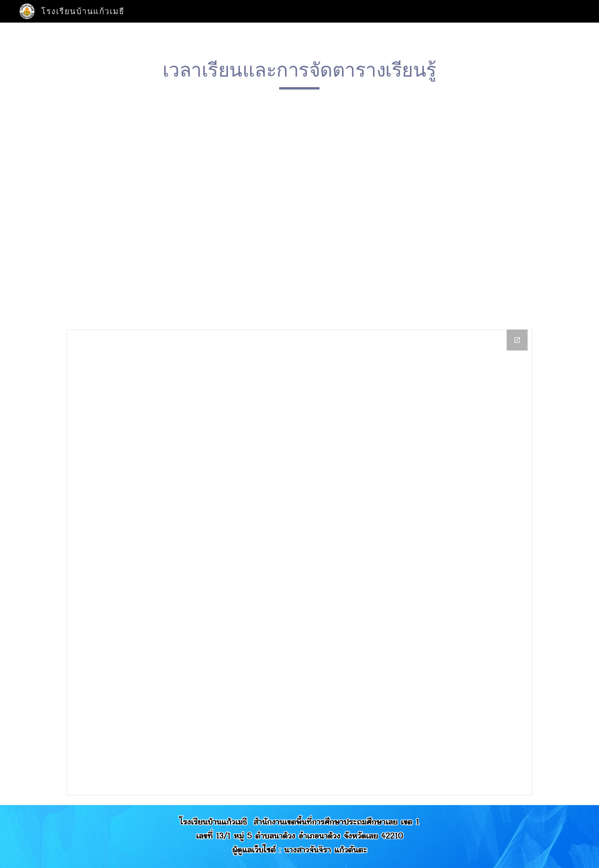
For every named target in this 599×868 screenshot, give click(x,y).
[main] (300, 74)
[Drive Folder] (299, 562)
